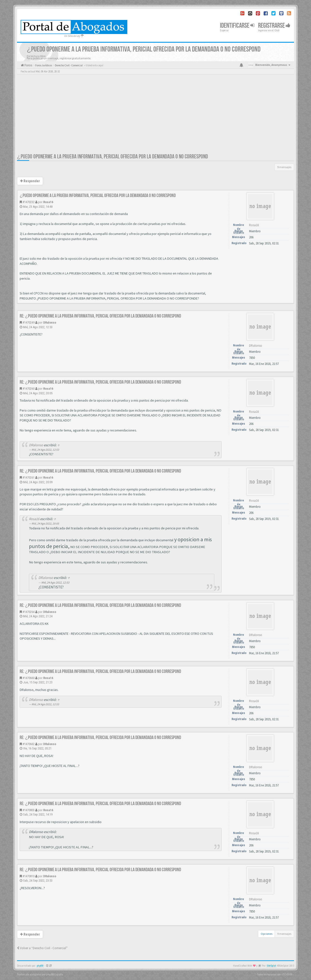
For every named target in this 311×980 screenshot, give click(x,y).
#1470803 (29, 810)
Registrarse (274, 26)
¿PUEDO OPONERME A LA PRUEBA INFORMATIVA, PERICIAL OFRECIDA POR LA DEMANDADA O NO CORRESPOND (112, 157)
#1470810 (29, 876)
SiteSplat (271, 966)
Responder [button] (30, 181)
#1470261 (29, 477)
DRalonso (50, 322)
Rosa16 (48, 202)
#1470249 (29, 322)
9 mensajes (284, 167)
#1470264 (29, 612)
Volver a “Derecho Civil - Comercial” (42, 948)
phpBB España (55, 974)
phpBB (40, 966)
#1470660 (29, 678)
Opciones (267, 934)
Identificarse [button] (237, 26)
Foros (28, 65)
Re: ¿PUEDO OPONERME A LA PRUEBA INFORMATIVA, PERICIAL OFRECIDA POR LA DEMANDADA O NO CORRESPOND (100, 316)
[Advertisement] (155, 117)
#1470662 (29, 744)
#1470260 (29, 389)
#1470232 (29, 202)
